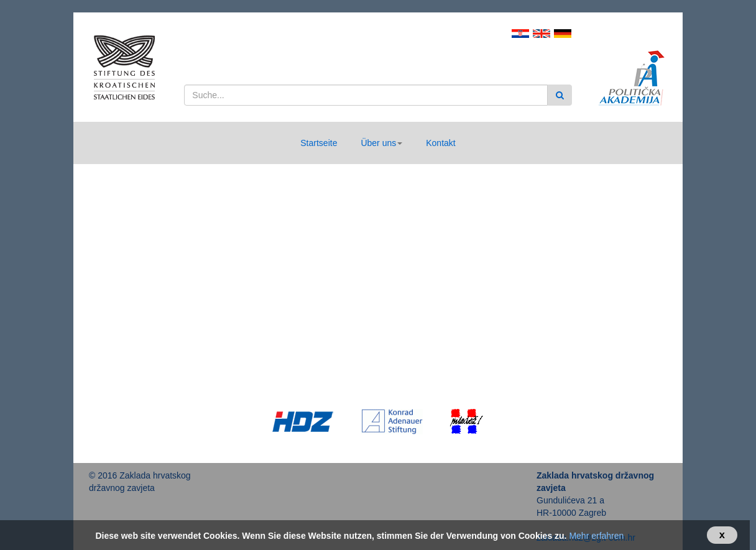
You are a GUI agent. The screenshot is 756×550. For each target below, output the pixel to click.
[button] (381, 143)
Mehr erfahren (596, 536)
